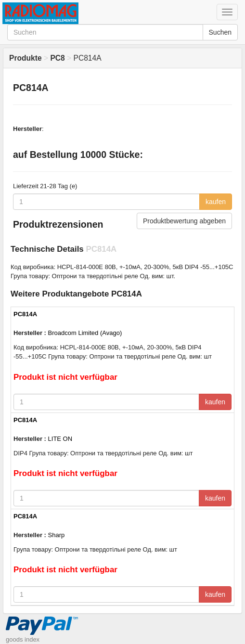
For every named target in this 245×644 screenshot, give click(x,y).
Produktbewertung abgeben (184, 221)
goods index (23, 639)
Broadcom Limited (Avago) (85, 333)
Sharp (57, 535)
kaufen (216, 202)
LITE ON (60, 439)
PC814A (25, 314)
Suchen (220, 32)
